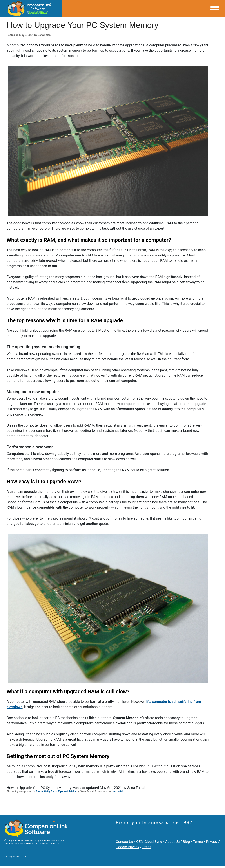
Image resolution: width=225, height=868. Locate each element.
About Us (172, 842)
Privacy (212, 842)
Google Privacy (127, 847)
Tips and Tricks (67, 791)
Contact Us (124, 842)
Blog (186, 842)
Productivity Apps (46, 791)
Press (147, 847)
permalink (118, 791)
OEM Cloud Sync (149, 842)
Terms (198, 842)
